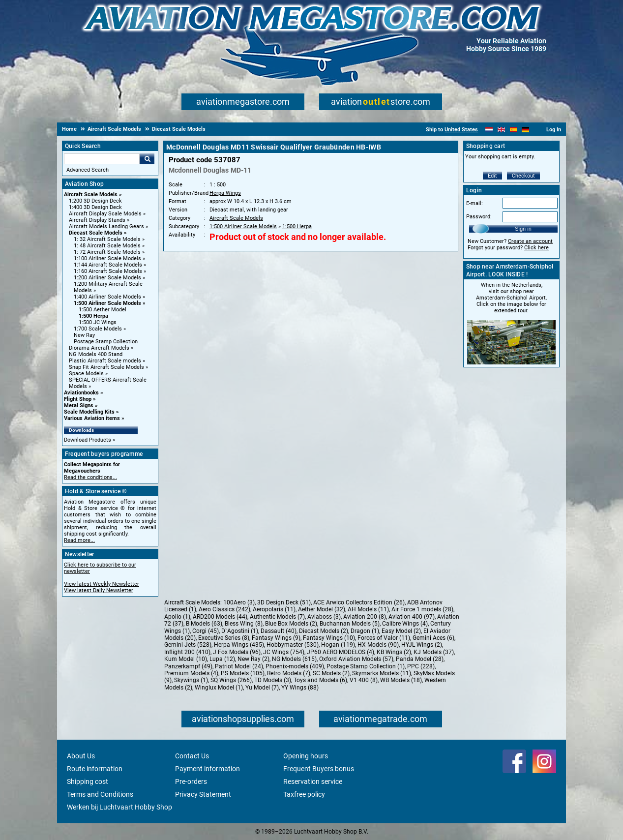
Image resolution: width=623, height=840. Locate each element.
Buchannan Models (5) (350, 624)
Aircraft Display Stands (97, 220)
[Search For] (102, 159)
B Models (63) (204, 624)
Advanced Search (88, 170)
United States (461, 130)
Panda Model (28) (420, 659)
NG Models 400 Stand (96, 354)
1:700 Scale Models (98, 329)
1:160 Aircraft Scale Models (108, 271)
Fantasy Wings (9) (276, 638)
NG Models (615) (294, 659)
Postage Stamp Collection (106, 342)
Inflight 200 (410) (187, 652)
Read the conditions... (90, 477)
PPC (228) (421, 666)
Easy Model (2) (401, 631)
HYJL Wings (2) (422, 645)
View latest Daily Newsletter (99, 590)
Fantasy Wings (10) (329, 638)
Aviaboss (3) (324, 617)
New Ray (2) (253, 659)
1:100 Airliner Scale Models (107, 258)
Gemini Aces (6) (433, 638)
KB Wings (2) (394, 652)
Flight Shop (78, 399)
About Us (81, 756)
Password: (479, 217)
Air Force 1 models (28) (422, 609)
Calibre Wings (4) (405, 624)
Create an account (530, 241)
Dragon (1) (365, 631)
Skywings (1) (191, 680)
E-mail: (475, 203)
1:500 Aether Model (103, 310)
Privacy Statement (203, 794)
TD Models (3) (273, 680)
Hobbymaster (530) (293, 645)
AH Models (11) (368, 609)
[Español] (514, 130)
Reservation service (313, 781)
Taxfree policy (304, 794)
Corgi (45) (206, 631)
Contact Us (192, 756)
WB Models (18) (401, 680)
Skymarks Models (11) (382, 673)
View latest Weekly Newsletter (102, 584)
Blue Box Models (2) (291, 624)
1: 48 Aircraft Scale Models (107, 246)
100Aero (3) (239, 602)
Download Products (88, 440)
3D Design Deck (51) (284, 602)
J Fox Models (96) (237, 652)
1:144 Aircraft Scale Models (108, 265)
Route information (95, 769)
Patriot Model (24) (239, 666)
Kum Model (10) (186, 659)
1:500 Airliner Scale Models (107, 303)
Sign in (523, 229)
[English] (501, 130)
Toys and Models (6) (320, 680)
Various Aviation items (92, 418)
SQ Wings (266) (231, 680)
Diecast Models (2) (324, 631)
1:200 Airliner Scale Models (107, 278)
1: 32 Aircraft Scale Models (107, 239)
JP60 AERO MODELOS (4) (341, 652)
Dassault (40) (279, 631)
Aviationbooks (81, 393)
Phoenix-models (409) (295, 666)
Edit (492, 176)
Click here (536, 248)
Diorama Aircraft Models (99, 348)
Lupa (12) (222, 659)
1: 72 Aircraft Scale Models (107, 252)
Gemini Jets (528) (188, 645)
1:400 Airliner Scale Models (107, 297)
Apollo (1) (177, 617)
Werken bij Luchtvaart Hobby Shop (119, 807)
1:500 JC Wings (98, 322)
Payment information (208, 769)
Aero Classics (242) (224, 609)
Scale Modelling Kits (89, 412)
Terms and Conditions (100, 794)
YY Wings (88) (300, 688)
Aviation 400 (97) (412, 617)
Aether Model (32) (322, 609)
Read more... (79, 540)
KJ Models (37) (434, 652)
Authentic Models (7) (277, 617)
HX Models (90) (378, 645)
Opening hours (306, 756)
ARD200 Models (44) (220, 617)
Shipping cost (88, 781)
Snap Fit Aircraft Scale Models (106, 367)
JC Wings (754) (284, 652)
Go (147, 159)
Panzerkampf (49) (188, 666)
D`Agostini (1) (240, 631)
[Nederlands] (489, 130)
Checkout (523, 176)
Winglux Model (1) (219, 688)
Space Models (86, 374)
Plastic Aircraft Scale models (105, 361)
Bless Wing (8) (244, 624)
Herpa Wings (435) (239, 645)
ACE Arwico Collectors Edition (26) (359, 602)
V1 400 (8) (364, 680)
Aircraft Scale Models (91, 195)
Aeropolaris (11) (274, 609)
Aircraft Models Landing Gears (106, 226)
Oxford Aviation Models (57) (356, 659)
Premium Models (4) (191, 673)
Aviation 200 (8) (365, 617)
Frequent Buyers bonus (319, 769)
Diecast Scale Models (96, 233)
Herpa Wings (225, 193)
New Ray (84, 335)
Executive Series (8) (224, 638)
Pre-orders (191, 781)
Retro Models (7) (289, 673)
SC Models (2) (331, 673)
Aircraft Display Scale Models (105, 214)
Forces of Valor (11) (384, 638)
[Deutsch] (525, 130)
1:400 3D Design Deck (95, 207)
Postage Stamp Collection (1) (366, 666)
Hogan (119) (338, 645)
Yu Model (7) (262, 688)
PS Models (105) (243, 673)
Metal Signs (79, 405)
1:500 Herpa (93, 316)
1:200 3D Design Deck (95, 201)
